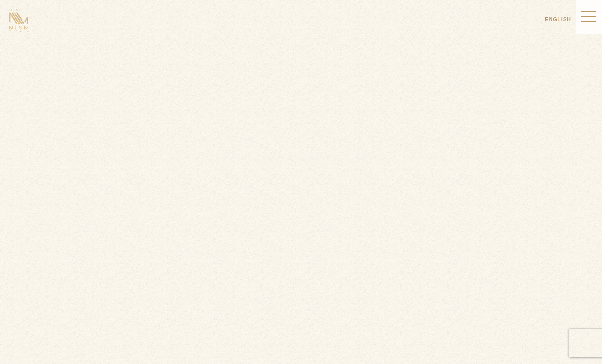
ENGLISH (558, 19)
